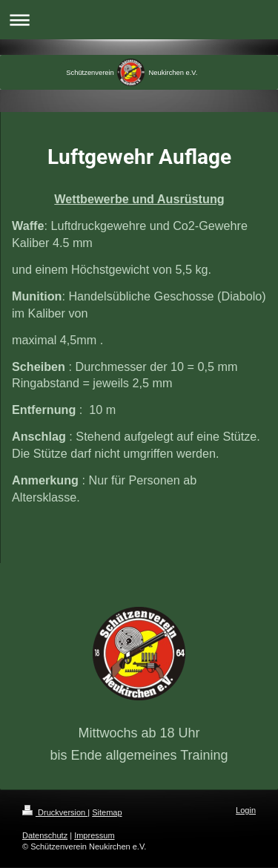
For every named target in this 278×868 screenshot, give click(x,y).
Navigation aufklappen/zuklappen (139, 20)
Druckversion (55, 812)
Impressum (94, 835)
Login (246, 810)
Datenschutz (45, 835)
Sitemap (107, 812)
